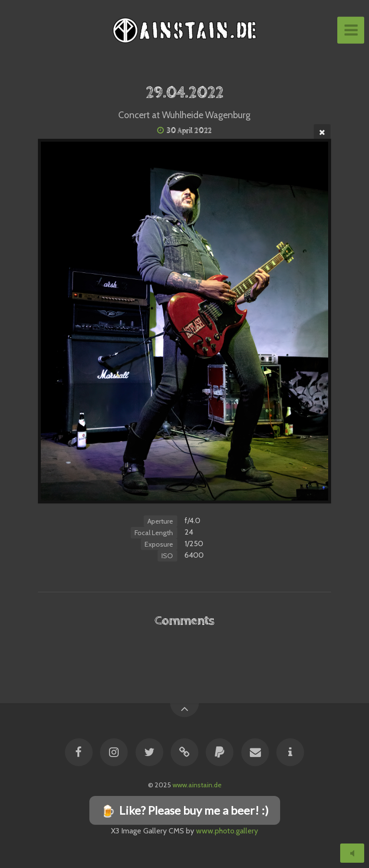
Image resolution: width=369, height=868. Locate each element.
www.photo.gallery (227, 831)
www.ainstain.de (197, 785)
